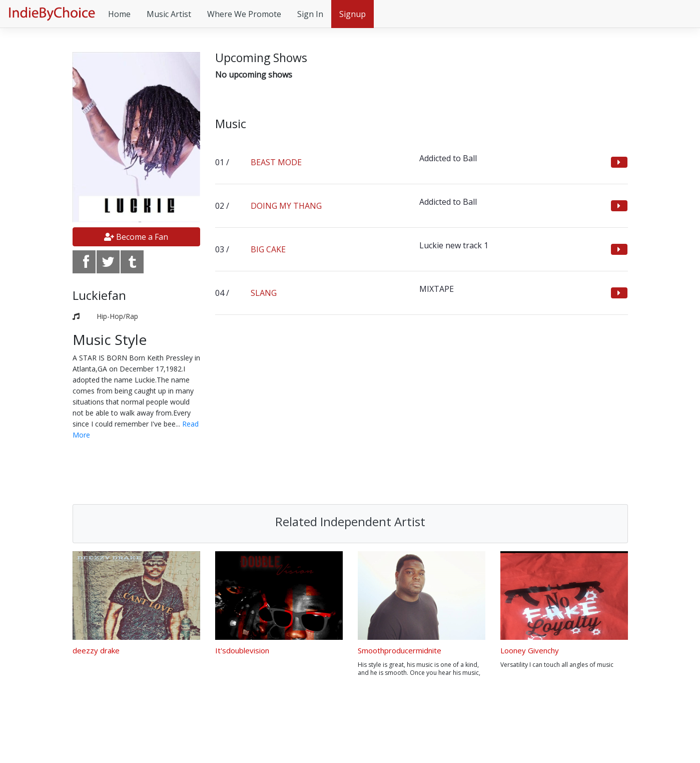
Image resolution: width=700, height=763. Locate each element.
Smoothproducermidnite (400, 650)
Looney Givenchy (530, 650)
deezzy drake (96, 650)
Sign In (310, 14)
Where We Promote (244, 14)
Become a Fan (136, 237)
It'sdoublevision (242, 650)
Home (119, 14)
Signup (353, 14)
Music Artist (169, 14)
